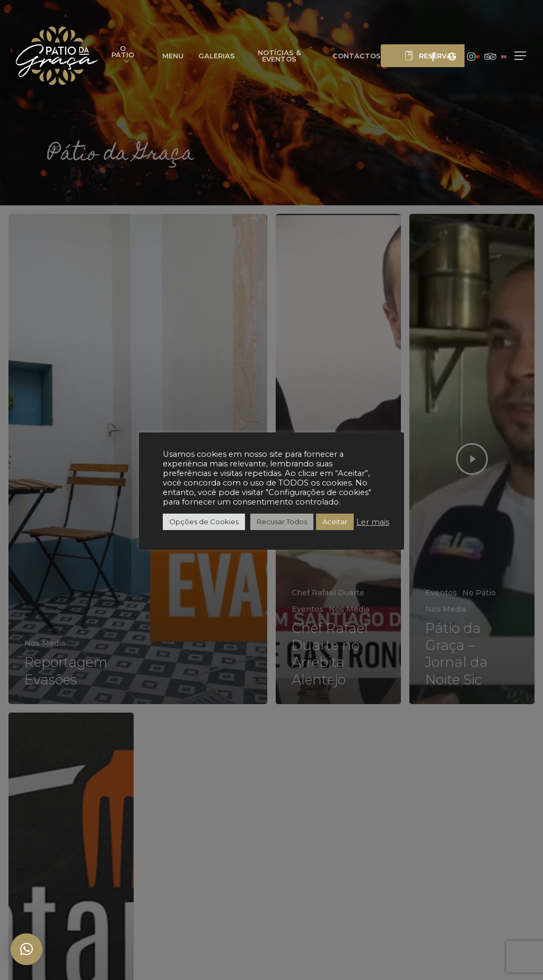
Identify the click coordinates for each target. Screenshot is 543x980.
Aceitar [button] (335, 522)
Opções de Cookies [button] (204, 522)
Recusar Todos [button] (282, 522)
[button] (521, 56)
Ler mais (373, 522)
